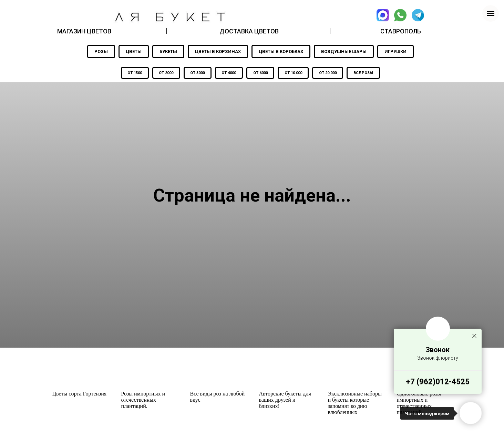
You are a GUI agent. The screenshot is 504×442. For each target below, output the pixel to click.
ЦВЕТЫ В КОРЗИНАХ (218, 52)
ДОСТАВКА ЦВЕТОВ (249, 31)
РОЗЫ (101, 52)
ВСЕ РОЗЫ (367, 73)
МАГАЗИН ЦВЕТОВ (84, 31)
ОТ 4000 (228, 73)
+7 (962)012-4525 (438, 382)
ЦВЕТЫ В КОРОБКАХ (281, 52)
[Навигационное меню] (491, 13)
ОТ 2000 (164, 73)
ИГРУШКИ (395, 52)
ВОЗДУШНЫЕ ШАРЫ (344, 52)
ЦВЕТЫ (134, 52)
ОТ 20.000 (330, 73)
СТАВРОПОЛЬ (401, 31)
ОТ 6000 (261, 73)
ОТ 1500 (131, 73)
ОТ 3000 (196, 73)
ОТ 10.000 (295, 73)
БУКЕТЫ (168, 52)
